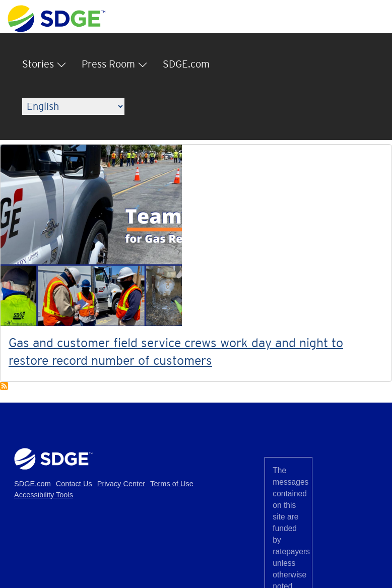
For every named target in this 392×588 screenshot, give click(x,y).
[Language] (73, 106)
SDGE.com (186, 64)
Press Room (108, 64)
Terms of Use (172, 484)
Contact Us (74, 484)
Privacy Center (121, 484)
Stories (38, 64)
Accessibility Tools (44, 495)
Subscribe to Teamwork (4, 386)
